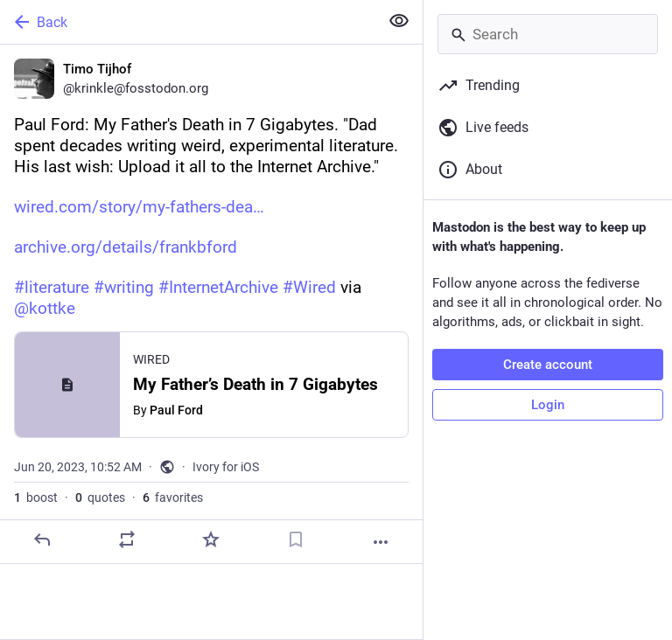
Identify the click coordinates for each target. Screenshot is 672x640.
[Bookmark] (296, 539)
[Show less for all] (399, 21)
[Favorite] (211, 539)
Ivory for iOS (226, 467)
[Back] (188, 22)
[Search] (548, 34)
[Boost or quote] (127, 539)
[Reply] (42, 539)
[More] (381, 542)
